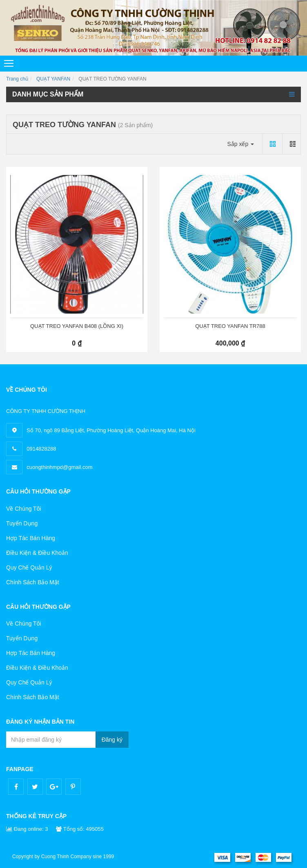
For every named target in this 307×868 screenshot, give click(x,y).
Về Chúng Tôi (24, 509)
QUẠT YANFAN (53, 79)
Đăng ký (112, 740)
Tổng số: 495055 (80, 829)
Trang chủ (17, 79)
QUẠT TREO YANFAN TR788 (230, 326)
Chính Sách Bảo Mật (33, 582)
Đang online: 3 (27, 829)
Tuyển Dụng (22, 523)
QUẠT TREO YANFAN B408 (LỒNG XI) (77, 326)
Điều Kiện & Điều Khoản (37, 553)
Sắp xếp (240, 144)
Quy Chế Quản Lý (29, 567)
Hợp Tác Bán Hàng (31, 538)
